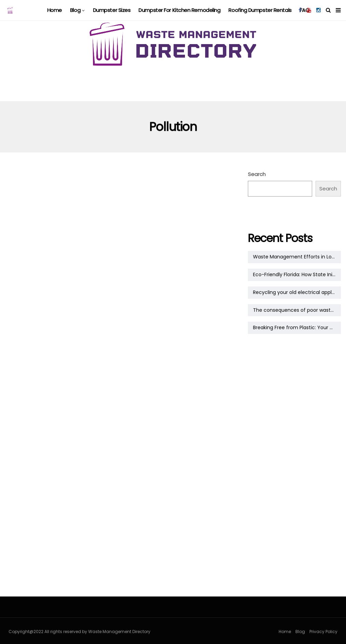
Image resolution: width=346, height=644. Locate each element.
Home (55, 10)
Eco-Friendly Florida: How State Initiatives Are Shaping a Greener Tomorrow (297, 274)
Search (257, 174)
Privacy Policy (323, 632)
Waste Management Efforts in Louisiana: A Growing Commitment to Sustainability (297, 257)
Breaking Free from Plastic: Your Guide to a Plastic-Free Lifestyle (297, 327)
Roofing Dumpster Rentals (260, 10)
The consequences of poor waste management (297, 310)
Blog (75, 10)
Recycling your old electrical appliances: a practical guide (297, 292)
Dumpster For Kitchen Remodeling (179, 10)
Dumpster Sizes (112, 10)
